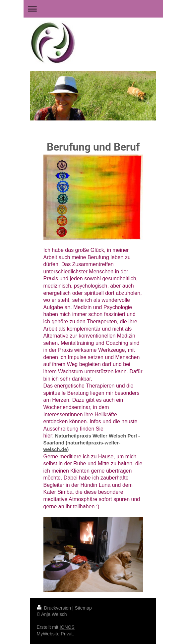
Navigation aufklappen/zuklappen (93, 9)
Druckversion (55, 608)
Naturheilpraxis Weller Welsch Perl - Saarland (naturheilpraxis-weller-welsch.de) (92, 442)
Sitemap (83, 608)
